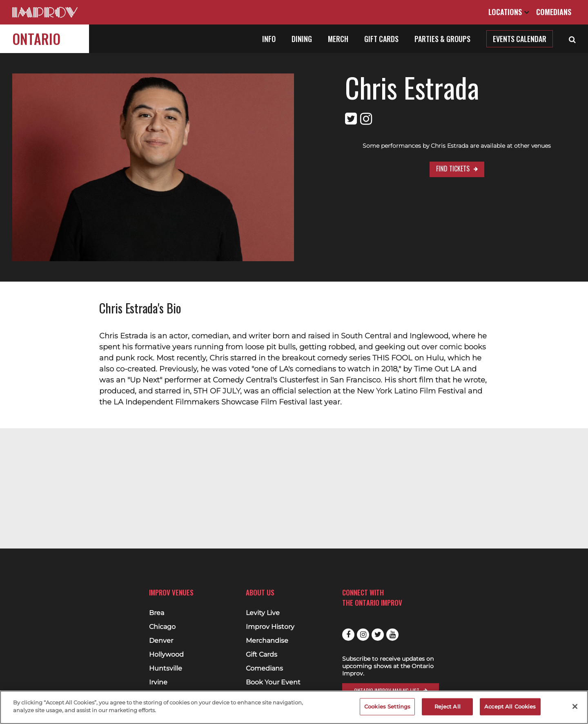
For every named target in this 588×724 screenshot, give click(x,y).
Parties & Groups (442, 39)
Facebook (348, 635)
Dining (302, 39)
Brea (157, 613)
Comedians (554, 12)
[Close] (575, 706)
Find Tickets (453, 169)
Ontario (36, 39)
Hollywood (166, 655)
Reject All (448, 706)
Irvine (158, 682)
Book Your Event (273, 682)
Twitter (378, 635)
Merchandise (267, 641)
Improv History (270, 627)
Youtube (392, 635)
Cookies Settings (387, 706)
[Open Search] (572, 39)
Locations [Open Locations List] (509, 12)
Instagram (363, 635)
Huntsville (166, 668)
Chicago (162, 627)
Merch (338, 39)
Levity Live (263, 613)
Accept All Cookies (510, 706)
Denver (161, 641)
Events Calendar (520, 39)
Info (269, 39)
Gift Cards (381, 39)
